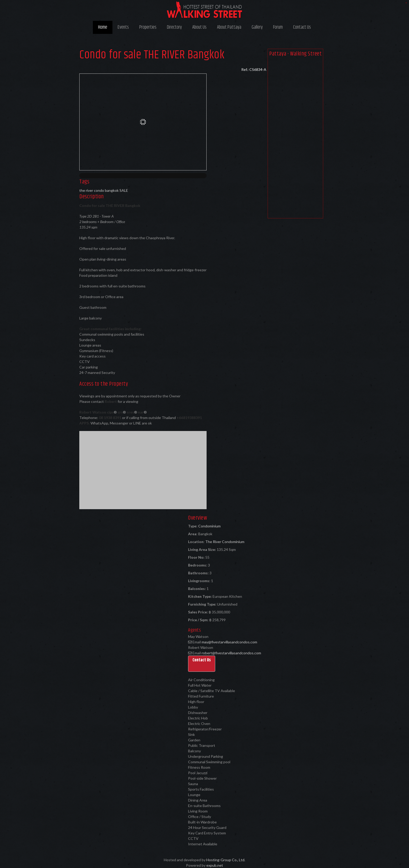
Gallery (257, 27)
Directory (174, 27)
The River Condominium (225, 542)
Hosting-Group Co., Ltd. (226, 860)
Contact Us (302, 27)
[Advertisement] (295, 139)
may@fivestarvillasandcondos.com (229, 642)
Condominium (209, 526)
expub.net (215, 865)
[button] (202, 664)
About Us (199, 27)
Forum (278, 27)
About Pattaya (229, 27)
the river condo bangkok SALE (104, 190)
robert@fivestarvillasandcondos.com (231, 653)
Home (103, 27)
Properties (148, 27)
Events (123, 27)
